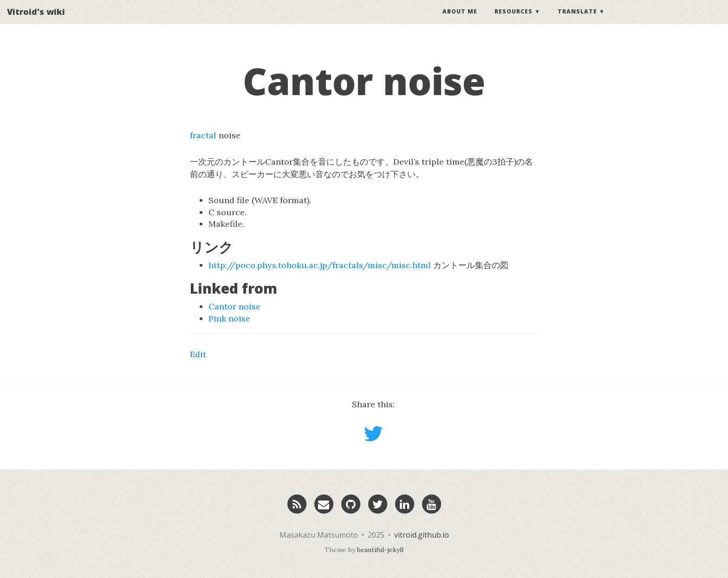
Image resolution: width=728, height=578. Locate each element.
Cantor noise (234, 306)
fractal (203, 135)
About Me (460, 21)
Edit (198, 354)
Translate (577, 21)
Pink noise (229, 318)
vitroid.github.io (422, 535)
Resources (513, 21)
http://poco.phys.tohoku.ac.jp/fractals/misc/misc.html (320, 265)
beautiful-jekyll (380, 550)
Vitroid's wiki (36, 21)
